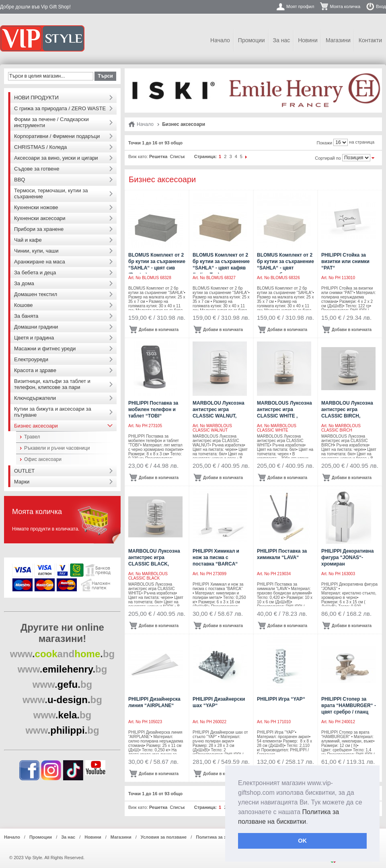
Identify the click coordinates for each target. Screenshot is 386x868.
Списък (177, 156)
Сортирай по (328, 158)
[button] (311, 822)
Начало (220, 40)
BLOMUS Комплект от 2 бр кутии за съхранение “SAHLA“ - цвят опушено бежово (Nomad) (285, 268)
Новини (308, 40)
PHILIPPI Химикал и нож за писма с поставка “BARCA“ (216, 557)
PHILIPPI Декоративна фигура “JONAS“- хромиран (347, 557)
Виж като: (138, 156)
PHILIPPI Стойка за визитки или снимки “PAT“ (345, 261)
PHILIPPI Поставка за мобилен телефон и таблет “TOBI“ (153, 409)
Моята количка (345, 6)
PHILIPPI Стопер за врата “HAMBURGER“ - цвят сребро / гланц (349, 706)
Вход (381, 6)
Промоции (252, 40)
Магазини (338, 40)
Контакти (370, 40)
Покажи (325, 143)
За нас (282, 40)
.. (63, 654)
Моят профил (300, 6)
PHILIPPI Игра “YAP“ (281, 699)
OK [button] (302, 841)
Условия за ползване (164, 837)
